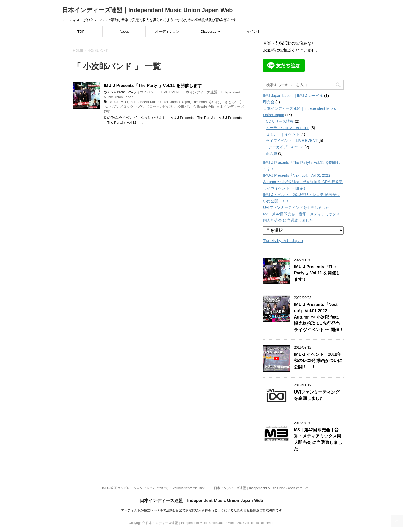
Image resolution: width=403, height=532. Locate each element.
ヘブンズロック (121, 107)
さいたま (216, 102)
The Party (199, 102)
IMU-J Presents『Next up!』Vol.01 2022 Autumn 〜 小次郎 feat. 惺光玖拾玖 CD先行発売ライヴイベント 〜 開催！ (303, 182)
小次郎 (167, 107)
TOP (81, 31)
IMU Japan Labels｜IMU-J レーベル (293, 96)
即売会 (269, 102)
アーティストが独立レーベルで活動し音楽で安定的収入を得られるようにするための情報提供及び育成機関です (202, 510)
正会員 (271, 153)
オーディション (167, 31)
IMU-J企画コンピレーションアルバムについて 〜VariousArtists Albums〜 (154, 488)
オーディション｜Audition (288, 128)
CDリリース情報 (280, 121)
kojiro (186, 102)
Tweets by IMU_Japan (283, 241)
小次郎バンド (185, 107)
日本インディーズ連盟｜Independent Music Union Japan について (261, 488)
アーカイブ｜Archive (286, 147)
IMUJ (124, 102)
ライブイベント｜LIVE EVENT (157, 92)
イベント (253, 31)
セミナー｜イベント (283, 134)
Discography (210, 31)
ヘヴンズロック (148, 107)
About (124, 31)
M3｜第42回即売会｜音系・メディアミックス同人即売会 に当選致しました (318, 439)
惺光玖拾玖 (206, 107)
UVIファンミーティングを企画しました (296, 207)
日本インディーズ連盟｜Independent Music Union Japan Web (148, 10)
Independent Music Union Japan (155, 102)
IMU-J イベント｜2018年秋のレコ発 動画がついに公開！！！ (318, 361)
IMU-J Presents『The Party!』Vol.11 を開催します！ (155, 86)
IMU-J (113, 102)
